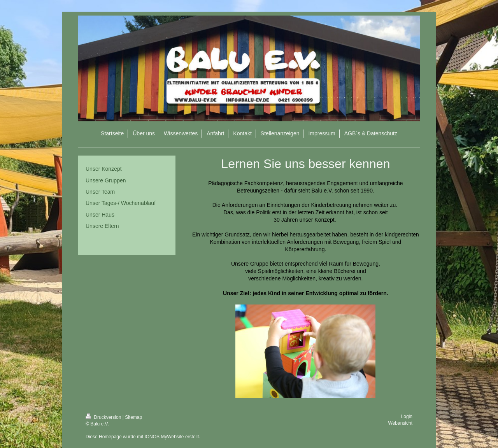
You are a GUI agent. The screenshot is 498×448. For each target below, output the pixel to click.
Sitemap (133, 417)
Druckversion (104, 417)
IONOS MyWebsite (164, 437)
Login (407, 416)
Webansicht (400, 423)
